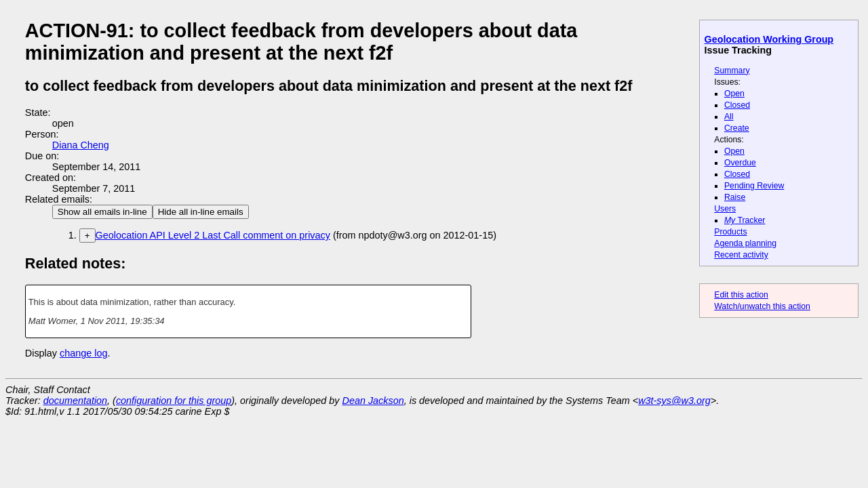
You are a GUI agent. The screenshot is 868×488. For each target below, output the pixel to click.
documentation (75, 401)
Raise (735, 197)
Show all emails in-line (102, 212)
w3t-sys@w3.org (674, 401)
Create (737, 128)
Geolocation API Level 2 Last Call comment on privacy (213, 235)
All (729, 117)
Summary (732, 70)
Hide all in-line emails (201, 212)
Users (725, 209)
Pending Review (754, 186)
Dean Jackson (373, 401)
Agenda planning (745, 243)
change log (83, 353)
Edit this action (741, 295)
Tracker (745, 220)
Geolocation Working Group (769, 39)
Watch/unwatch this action (762, 306)
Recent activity (741, 255)
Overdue (740, 163)
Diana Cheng (81, 145)
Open (734, 94)
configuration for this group (174, 401)
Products (730, 232)
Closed (737, 105)
